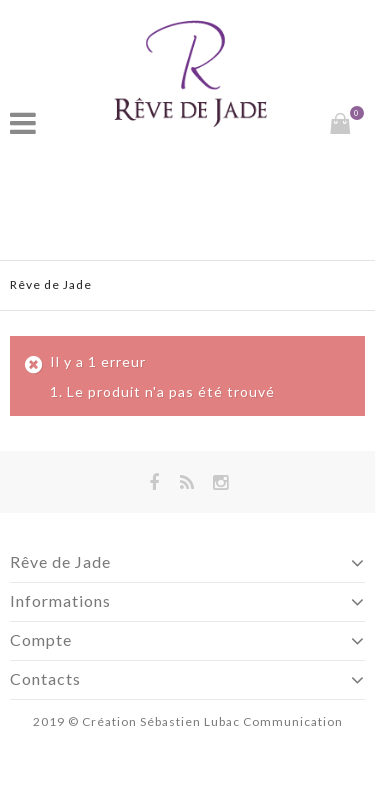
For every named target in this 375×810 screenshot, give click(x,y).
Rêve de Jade (51, 284)
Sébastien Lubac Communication (241, 721)
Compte (41, 639)
